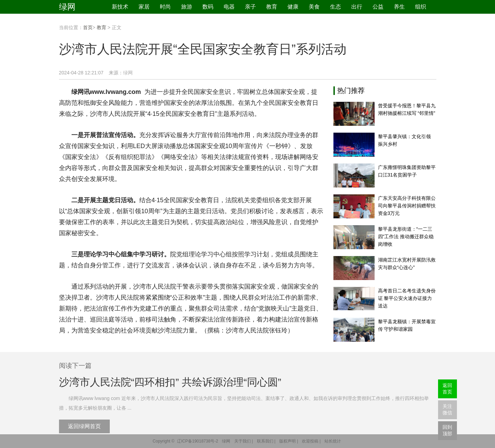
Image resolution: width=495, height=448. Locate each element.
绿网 (67, 7)
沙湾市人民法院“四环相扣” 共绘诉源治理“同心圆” (170, 382)
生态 (335, 7)
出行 (357, 7)
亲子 (250, 7)
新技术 (120, 7)
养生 (399, 7)
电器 (229, 7)
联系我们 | (266, 441)
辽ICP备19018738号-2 (198, 441)
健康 (293, 7)
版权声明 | (288, 441)
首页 (88, 27)
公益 (378, 7)
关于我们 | (244, 441)
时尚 (165, 7)
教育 (272, 7)
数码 (208, 7)
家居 (144, 7)
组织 (421, 7)
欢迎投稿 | (311, 441)
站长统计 (333, 441)
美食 (314, 7)
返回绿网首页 (84, 426)
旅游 (187, 7)
